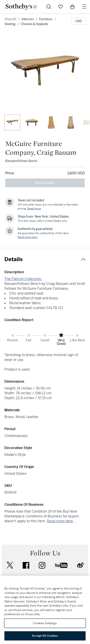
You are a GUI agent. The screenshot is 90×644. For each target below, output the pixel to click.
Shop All (10, 19)
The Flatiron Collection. (23, 279)
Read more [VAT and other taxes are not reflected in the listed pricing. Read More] (34, 209)
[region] (45, 610)
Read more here (60, 521)
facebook (26, 565)
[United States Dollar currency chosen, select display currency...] (79, 21)
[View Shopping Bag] (72, 7)
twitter (10, 565)
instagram (42, 565)
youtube (61, 565)
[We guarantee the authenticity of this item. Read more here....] (28, 237)
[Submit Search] (49, 7)
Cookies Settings (45, 623)
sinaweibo (80, 565)
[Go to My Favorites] (61, 7)
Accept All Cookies (45, 636)
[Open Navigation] (84, 7)
